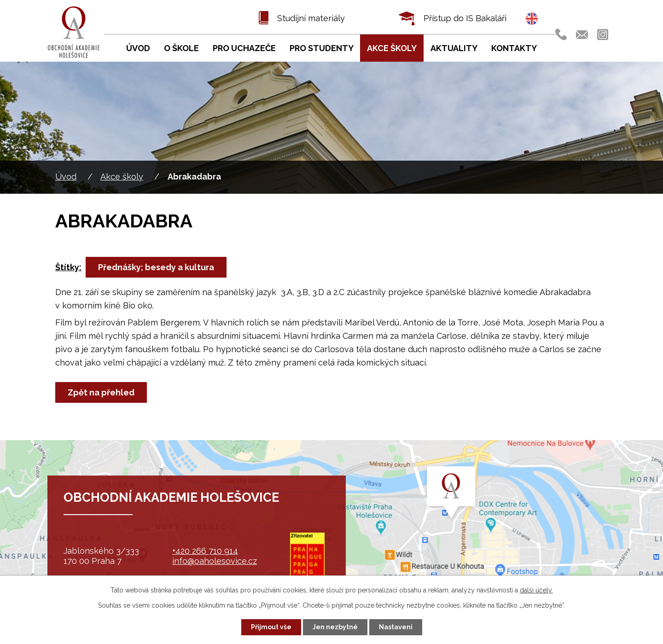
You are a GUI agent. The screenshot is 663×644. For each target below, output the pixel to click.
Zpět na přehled (101, 392)
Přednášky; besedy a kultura (156, 267)
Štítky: (68, 267)
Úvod (66, 177)
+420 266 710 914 (205, 551)
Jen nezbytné (335, 627)
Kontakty (514, 48)
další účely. (536, 590)
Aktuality (454, 48)
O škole (181, 48)
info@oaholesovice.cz (215, 561)
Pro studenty (322, 48)
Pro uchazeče (244, 48)
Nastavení (396, 627)
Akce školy (122, 177)
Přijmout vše (271, 627)
